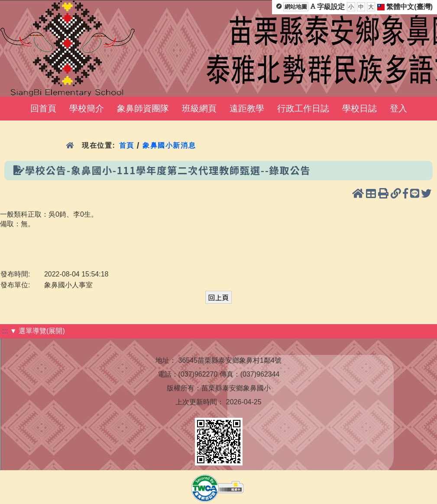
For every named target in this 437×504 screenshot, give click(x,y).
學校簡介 (87, 108)
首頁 (127, 145)
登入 (398, 108)
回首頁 (43, 108)
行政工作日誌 (303, 108)
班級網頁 (199, 108)
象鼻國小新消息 (169, 145)
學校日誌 (359, 108)
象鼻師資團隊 (143, 108)
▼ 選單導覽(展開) (37, 331)
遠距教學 (247, 108)
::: (5, 331)
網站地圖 (296, 7)
